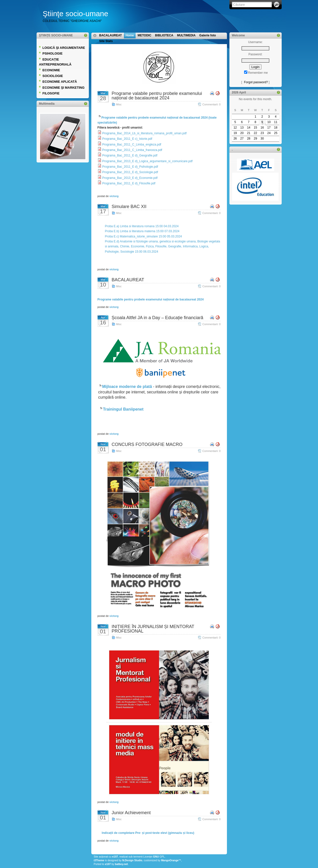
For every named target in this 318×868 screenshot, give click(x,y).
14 (249, 128)
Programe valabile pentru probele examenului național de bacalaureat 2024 (157, 96)
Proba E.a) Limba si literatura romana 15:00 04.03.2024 (142, 226)
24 (269, 133)
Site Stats (106, 41)
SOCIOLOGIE (53, 76)
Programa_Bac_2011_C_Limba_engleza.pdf (132, 145)
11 (276, 122)
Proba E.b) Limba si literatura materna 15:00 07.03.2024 (142, 231)
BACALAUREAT (111, 35)
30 (262, 139)
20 (242, 133)
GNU (156, 857)
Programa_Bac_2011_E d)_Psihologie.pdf (130, 167)
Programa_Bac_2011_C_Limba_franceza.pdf (132, 150)
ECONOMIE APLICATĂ (60, 82)
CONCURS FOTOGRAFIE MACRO (147, 444)
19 (235, 133)
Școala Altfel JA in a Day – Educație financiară (158, 318)
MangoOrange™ (171, 860)
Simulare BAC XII (129, 207)
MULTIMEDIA (186, 35)
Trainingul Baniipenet (123, 409)
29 (255, 139)
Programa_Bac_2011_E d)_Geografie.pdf (130, 155)
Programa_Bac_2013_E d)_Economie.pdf (130, 178)
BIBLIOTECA (164, 35)
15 (255, 128)
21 (249, 133)
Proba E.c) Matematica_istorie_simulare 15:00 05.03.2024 (144, 236)
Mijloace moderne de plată (127, 387)
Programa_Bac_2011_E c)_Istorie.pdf (127, 139)
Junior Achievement (131, 813)
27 (242, 139)
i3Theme (99, 860)
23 (262, 133)
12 (235, 128)
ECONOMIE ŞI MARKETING (64, 88)
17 (269, 128)
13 (242, 128)
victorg (114, 196)
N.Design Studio (132, 860)
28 (249, 139)
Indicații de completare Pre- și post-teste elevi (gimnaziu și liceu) (148, 833)
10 (269, 122)
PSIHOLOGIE (53, 53)
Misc (119, 104)
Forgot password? (256, 82)
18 (276, 128)
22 (255, 133)
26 (235, 139)
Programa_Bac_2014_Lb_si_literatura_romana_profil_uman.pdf (144, 133)
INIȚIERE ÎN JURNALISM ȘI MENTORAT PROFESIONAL (153, 629)
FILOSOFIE (51, 93)
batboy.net (121, 864)
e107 (115, 857)
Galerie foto (208, 35)
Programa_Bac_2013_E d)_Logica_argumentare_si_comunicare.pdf (147, 161)
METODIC (144, 35)
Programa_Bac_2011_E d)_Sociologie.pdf (130, 172)
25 (276, 133)
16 (262, 128)
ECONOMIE (51, 70)
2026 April (239, 92)
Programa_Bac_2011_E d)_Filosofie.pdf (129, 183)
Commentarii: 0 (211, 104)
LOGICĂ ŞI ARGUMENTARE (64, 48)
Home (130, 35)
